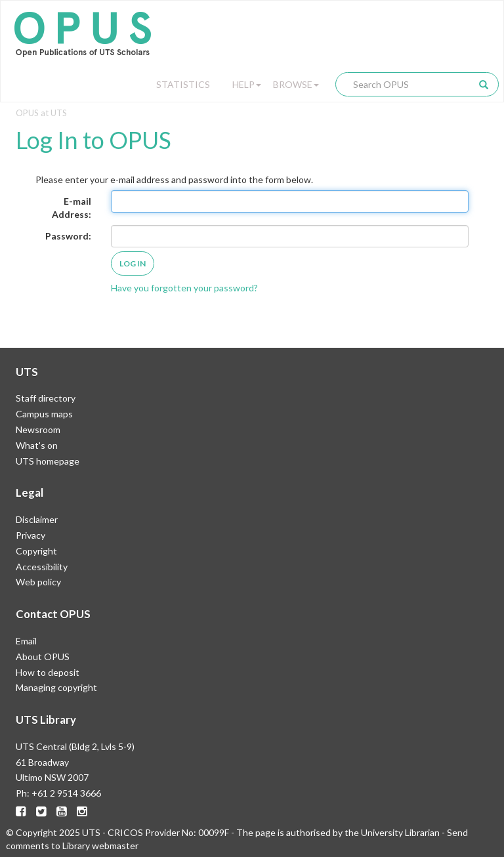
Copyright (36, 551)
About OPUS (43, 657)
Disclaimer (37, 519)
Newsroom (38, 429)
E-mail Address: (72, 208)
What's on (37, 445)
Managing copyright (56, 687)
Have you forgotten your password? (184, 288)
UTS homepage (48, 461)
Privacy (31, 535)
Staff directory (46, 398)
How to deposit (48, 672)
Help (247, 84)
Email (26, 641)
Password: (68, 236)
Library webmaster (100, 846)
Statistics (183, 84)
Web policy (38, 582)
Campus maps (44, 414)
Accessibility (42, 567)
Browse (296, 84)
